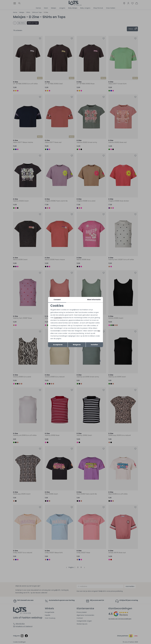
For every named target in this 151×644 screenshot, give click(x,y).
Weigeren (77, 345)
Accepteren (58, 345)
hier (99, 331)
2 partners (58, 318)
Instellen (94, 345)
